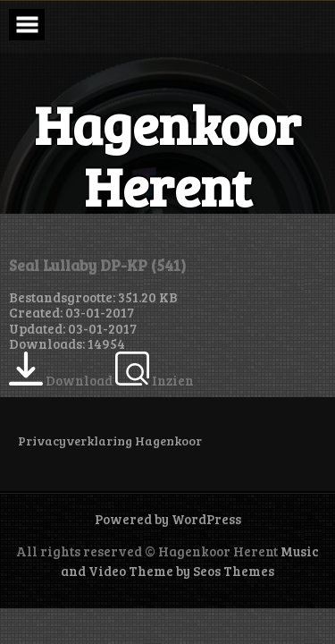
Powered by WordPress (168, 519)
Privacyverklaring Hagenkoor (110, 441)
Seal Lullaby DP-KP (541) (97, 265)
